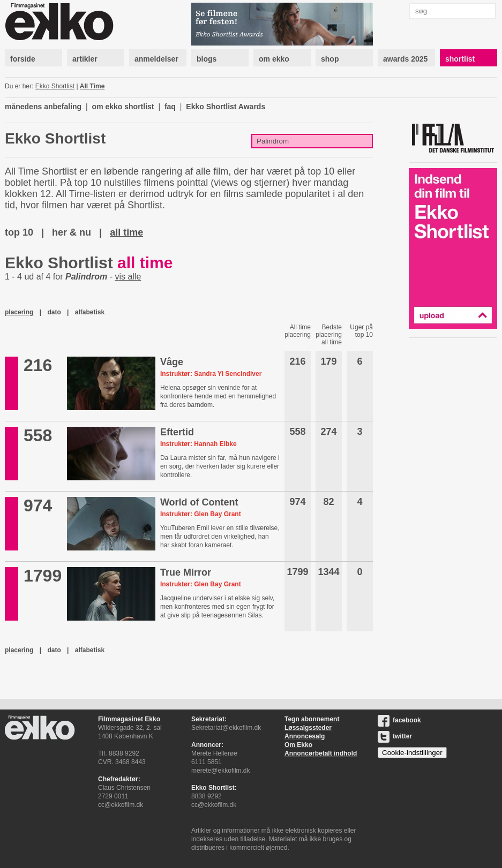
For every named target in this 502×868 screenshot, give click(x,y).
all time (126, 232)
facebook (399, 720)
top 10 (19, 232)
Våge (172, 362)
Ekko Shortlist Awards (226, 107)
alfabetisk (90, 312)
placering (19, 312)
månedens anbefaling (43, 107)
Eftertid (177, 432)
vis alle (128, 277)
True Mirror (186, 572)
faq (170, 107)
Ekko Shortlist (55, 86)
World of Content (199, 502)
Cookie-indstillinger (412, 753)
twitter (395, 736)
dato (54, 312)
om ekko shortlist (123, 107)
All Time (92, 86)
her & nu (72, 232)
